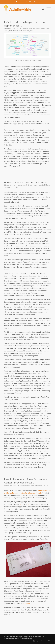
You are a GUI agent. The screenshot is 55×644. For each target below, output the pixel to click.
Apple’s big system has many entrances (26, 182)
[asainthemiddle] (23, 9)
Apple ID (26, 29)
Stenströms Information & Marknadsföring (18, 639)
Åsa (31, 31)
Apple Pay (32, 29)
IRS (29, 504)
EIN (22, 504)
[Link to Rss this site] (45, 641)
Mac (19, 31)
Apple (20, 29)
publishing (38, 486)
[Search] (42, 9)
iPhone (14, 31)
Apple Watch (40, 29)
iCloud (6, 31)
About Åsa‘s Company (33, 2)
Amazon (22, 486)
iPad (10, 31)
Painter (10, 187)
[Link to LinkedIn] (38, 641)
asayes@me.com (21, 637)
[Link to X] (34, 641)
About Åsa (19, 2)
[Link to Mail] (49, 641)
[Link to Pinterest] (41, 641)
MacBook (23, 31)
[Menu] (47, 9)
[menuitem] (19, 2)
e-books (47, 29)
